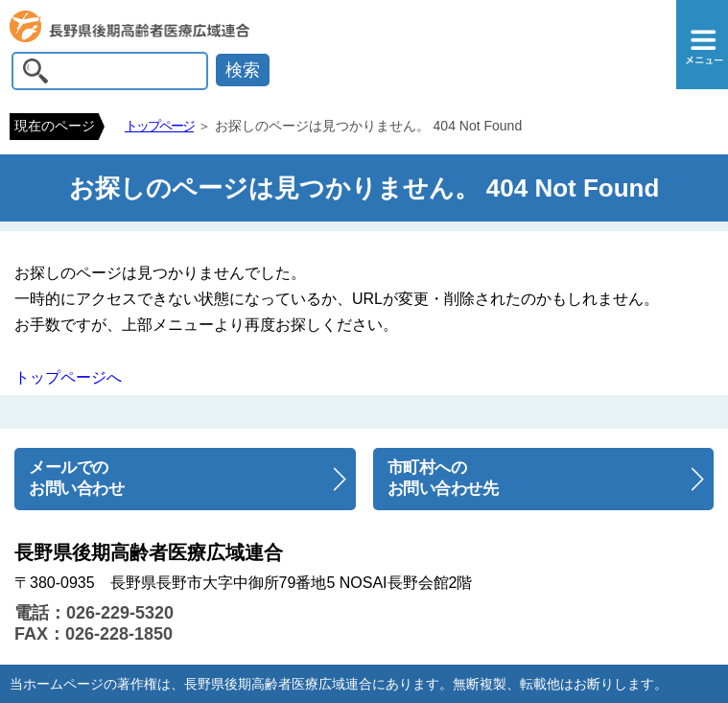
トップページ (159, 126)
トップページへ (68, 377)
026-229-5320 (120, 613)
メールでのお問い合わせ (76, 479)
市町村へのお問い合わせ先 (443, 479)
